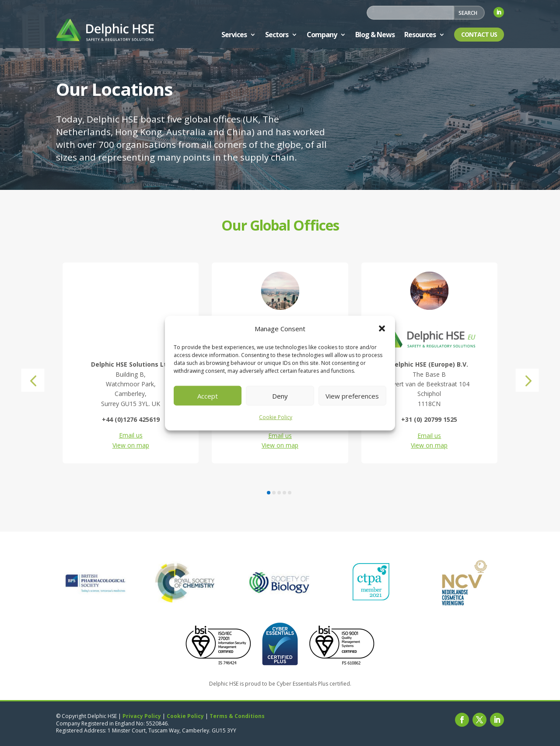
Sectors (277, 35)
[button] (382, 329)
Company (322, 35)
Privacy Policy (142, 716)
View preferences (352, 396)
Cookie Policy (276, 417)
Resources (420, 35)
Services (234, 35)
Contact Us (479, 34)
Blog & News (375, 35)
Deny (280, 396)
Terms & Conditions (237, 716)
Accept (208, 396)
